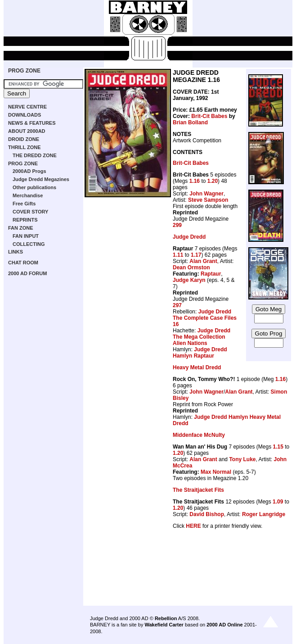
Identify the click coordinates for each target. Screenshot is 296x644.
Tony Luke (242, 459)
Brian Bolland (190, 122)
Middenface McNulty (199, 435)
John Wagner (206, 194)
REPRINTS (25, 220)
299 (177, 225)
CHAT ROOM (23, 263)
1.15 (278, 447)
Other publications (34, 187)
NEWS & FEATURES (32, 123)
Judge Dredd (189, 237)
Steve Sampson (208, 200)
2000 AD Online (224, 625)
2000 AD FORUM (27, 273)
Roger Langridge (264, 514)
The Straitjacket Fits (198, 490)
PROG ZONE (24, 71)
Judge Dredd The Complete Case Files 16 (205, 318)
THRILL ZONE (25, 147)
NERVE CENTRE (27, 107)
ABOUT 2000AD (27, 131)
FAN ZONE (21, 228)
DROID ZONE (24, 139)
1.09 (278, 502)
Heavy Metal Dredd (197, 367)
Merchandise (28, 195)
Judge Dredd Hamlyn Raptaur (200, 353)
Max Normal (216, 472)
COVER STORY (30, 212)
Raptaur (211, 274)
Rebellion (166, 618)
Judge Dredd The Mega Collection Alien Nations (202, 337)
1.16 (195, 181)
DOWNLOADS (25, 115)
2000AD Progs (29, 171)
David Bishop (207, 514)
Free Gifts (24, 204)
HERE (193, 526)
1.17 (196, 255)
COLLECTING (29, 244)
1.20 (213, 181)
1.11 (178, 255)
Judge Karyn (189, 280)
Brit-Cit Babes (209, 116)
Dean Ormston (191, 268)
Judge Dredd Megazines (41, 179)
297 (177, 305)
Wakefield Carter (164, 625)
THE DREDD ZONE (35, 155)
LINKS (16, 252)
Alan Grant (203, 261)
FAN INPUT (26, 236)
